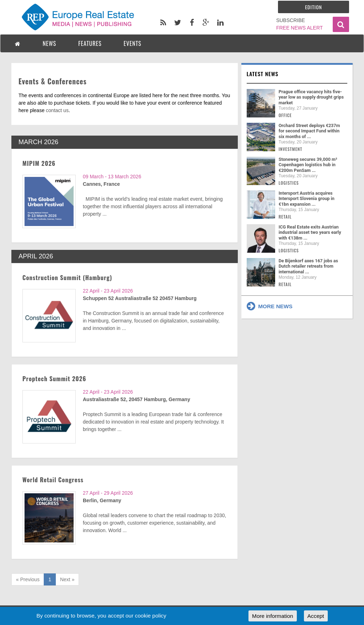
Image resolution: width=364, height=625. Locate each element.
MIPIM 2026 (39, 163)
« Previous (28, 579)
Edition (314, 7)
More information (272, 616)
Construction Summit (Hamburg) (67, 277)
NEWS (49, 43)
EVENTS (133, 43)
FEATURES (90, 43)
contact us (57, 110)
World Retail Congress (53, 480)
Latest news (263, 74)
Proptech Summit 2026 (54, 379)
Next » (67, 579)
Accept (316, 616)
